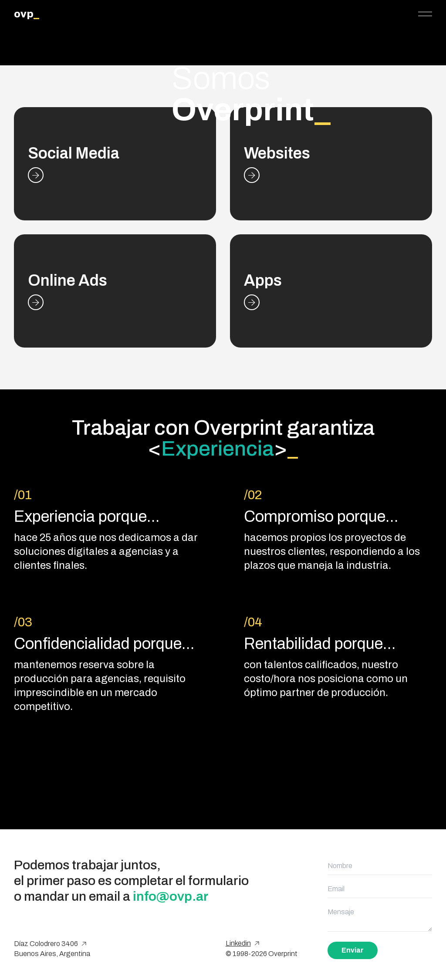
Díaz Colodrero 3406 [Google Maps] (50, 944)
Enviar (353, 950)
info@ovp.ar (171, 896)
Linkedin (242, 943)
